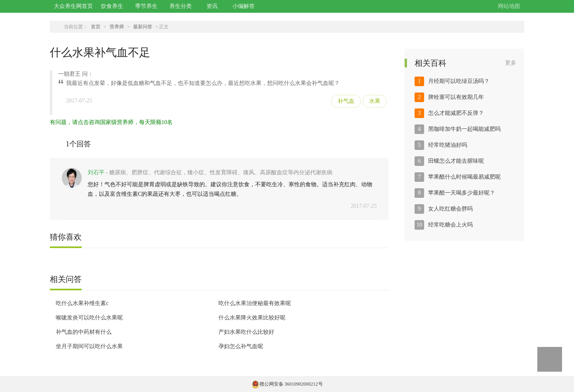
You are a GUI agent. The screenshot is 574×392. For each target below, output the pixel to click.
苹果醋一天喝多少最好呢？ (462, 193)
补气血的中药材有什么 (84, 332)
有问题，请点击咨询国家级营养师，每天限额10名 (111, 122)
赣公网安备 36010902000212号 (287, 384)
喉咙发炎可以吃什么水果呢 (89, 318)
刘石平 (96, 172)
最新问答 (143, 27)
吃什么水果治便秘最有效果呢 (255, 303)
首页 (96, 27)
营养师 (117, 27)
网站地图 (509, 6)
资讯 (212, 6)
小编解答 (244, 6)
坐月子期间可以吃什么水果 (89, 346)
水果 (375, 101)
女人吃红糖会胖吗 (450, 209)
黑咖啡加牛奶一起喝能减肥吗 (464, 129)
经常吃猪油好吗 (448, 145)
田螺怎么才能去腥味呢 (456, 161)
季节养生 (146, 6)
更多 (511, 63)
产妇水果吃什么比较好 (246, 332)
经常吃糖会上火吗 (450, 225)
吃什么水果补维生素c (82, 303)
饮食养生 (112, 6)
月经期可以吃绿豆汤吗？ (459, 81)
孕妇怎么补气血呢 (241, 346)
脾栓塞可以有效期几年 (456, 97)
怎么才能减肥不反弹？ (456, 113)
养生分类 (181, 6)
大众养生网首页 (73, 6)
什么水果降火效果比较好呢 (252, 318)
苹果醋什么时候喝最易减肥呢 (464, 177)
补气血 (346, 101)
